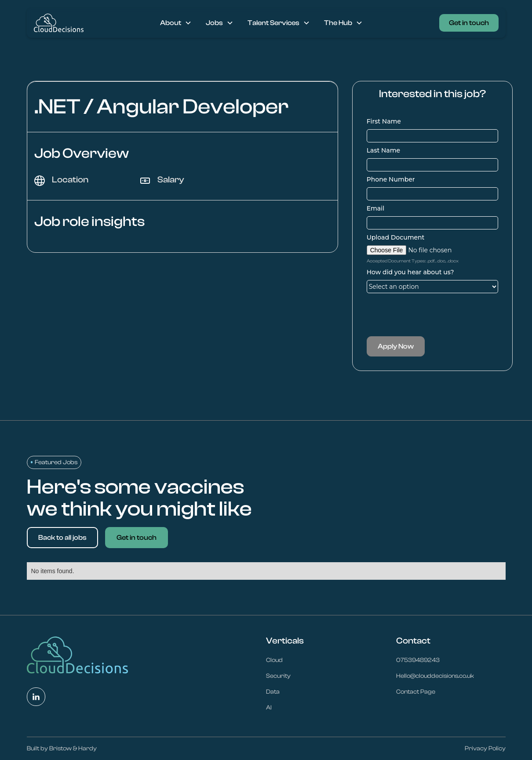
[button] (176, 23)
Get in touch (469, 23)
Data (273, 692)
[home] (59, 23)
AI (269, 708)
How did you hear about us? (410, 272)
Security (278, 676)
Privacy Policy (485, 749)
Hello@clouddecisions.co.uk (435, 676)
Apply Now (396, 346)
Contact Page (416, 692)
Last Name (383, 150)
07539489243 (418, 660)
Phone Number (391, 179)
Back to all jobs (62, 538)
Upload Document (396, 237)
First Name (384, 121)
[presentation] (434, 315)
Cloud (274, 660)
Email (375, 208)
